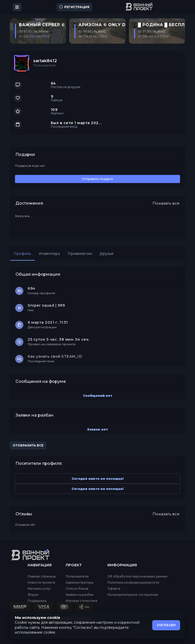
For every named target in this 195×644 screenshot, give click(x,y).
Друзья (106, 254)
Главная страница (42, 576)
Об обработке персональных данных (137, 576)
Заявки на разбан (80, 595)
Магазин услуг (39, 589)
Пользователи (77, 576)
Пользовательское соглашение (133, 595)
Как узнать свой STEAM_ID (55, 356)
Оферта (114, 589)
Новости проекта (41, 583)
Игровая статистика (82, 601)
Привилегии (80, 254)
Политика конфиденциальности (133, 583)
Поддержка (37, 601)
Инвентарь (50, 254)
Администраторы (80, 583)
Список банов (77, 589)
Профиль (22, 254)
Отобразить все (28, 445)
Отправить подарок (97, 179)
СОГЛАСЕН (166, 625)
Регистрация (74, 7)
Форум (33, 595)
